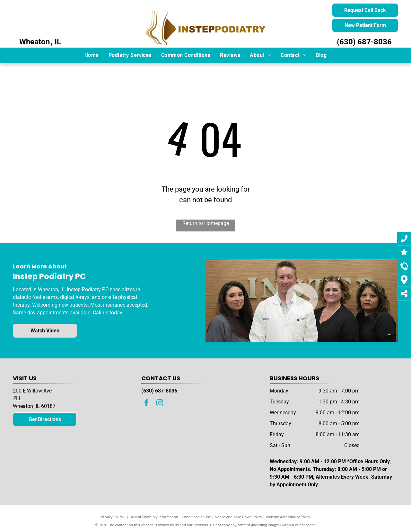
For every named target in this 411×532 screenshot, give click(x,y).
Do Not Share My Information (154, 517)
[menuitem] (92, 55)
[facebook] (146, 404)
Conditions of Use (196, 517)
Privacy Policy (112, 517)
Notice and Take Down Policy (239, 517)
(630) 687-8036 (364, 42)
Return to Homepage (206, 223)
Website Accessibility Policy (288, 517)
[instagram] (160, 404)
